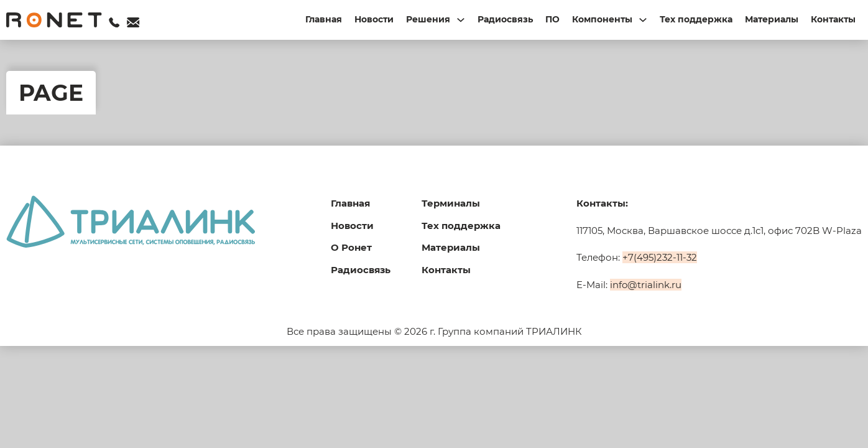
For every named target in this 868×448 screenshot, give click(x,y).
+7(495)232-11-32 (660, 257)
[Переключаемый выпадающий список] (461, 20)
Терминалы (451, 203)
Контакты (833, 19)
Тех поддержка (696, 19)
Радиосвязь (505, 19)
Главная (324, 19)
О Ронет (351, 247)
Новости (374, 19)
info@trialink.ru (646, 285)
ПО (552, 19)
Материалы (772, 19)
